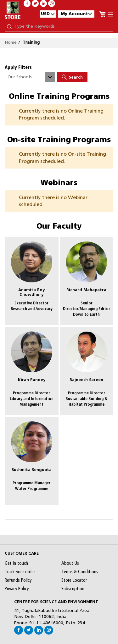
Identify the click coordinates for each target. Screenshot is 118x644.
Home (11, 42)
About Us (70, 563)
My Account (76, 14)
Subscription (73, 589)
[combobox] (62, 26)
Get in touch (16, 563)
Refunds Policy (18, 580)
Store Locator (74, 580)
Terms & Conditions (80, 572)
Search (72, 77)
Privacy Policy (17, 589)
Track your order (20, 572)
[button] (48, 14)
